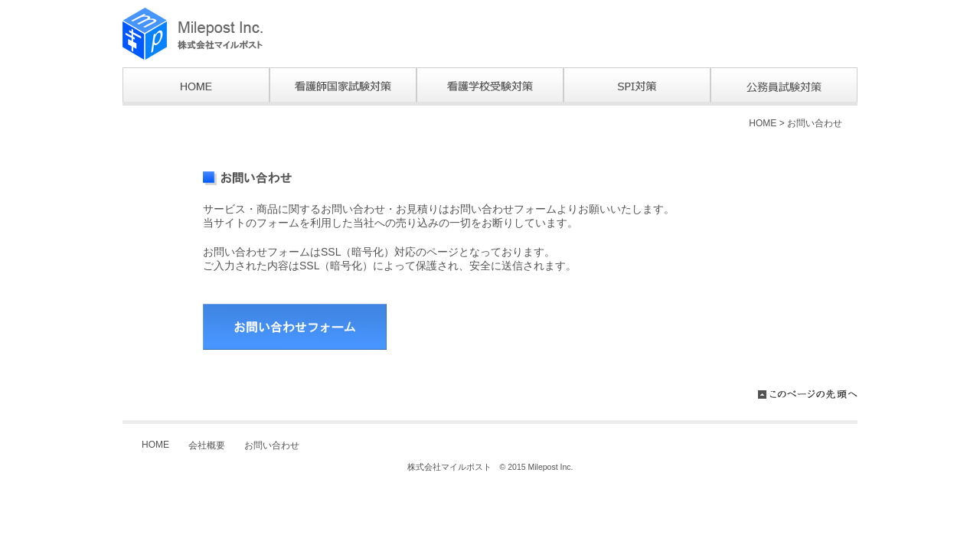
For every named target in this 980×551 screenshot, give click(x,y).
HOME (763, 123)
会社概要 (207, 445)
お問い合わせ (815, 123)
